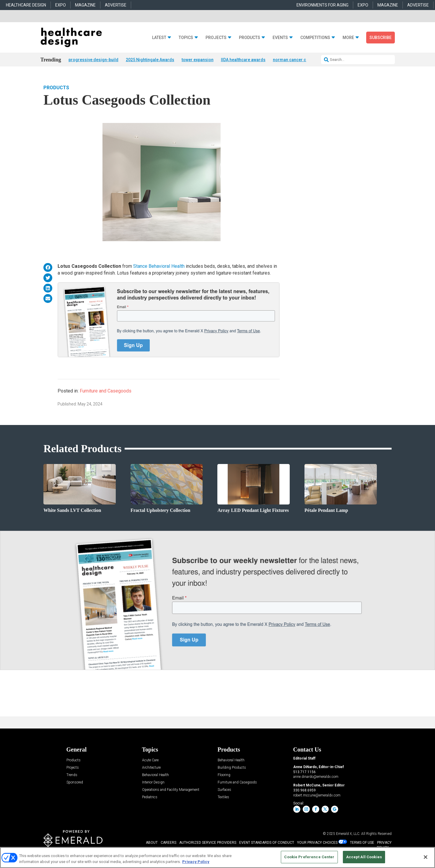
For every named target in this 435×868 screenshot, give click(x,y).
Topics (186, 38)
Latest (159, 38)
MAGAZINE (85, 5)
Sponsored (75, 783)
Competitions (315, 38)
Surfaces (224, 790)
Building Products (232, 768)
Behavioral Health (155, 775)
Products (250, 38)
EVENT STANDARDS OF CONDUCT (267, 843)
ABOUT (152, 843)
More (348, 38)
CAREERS (168, 843)
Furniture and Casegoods (106, 391)
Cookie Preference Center (309, 857)
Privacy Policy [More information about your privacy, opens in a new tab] (196, 862)
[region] (218, 858)
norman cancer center (294, 60)
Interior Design (153, 783)
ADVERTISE (116, 5)
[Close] (426, 857)
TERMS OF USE (362, 843)
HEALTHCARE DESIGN (26, 5)
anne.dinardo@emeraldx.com (316, 777)
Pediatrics (150, 798)
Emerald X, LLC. (348, 834)
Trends (72, 775)
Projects (216, 38)
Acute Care (150, 761)
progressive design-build (93, 60)
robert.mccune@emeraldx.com (317, 796)
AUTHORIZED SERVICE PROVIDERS (208, 843)
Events (280, 38)
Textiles (223, 798)
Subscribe (381, 38)
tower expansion (198, 60)
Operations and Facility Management (171, 790)
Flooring (224, 775)
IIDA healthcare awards (243, 60)
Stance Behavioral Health (159, 267)
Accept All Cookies (364, 857)
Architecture (151, 768)
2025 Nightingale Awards (150, 60)
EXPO (61, 5)
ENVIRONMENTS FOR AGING (322, 5)
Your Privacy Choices (317, 843)
